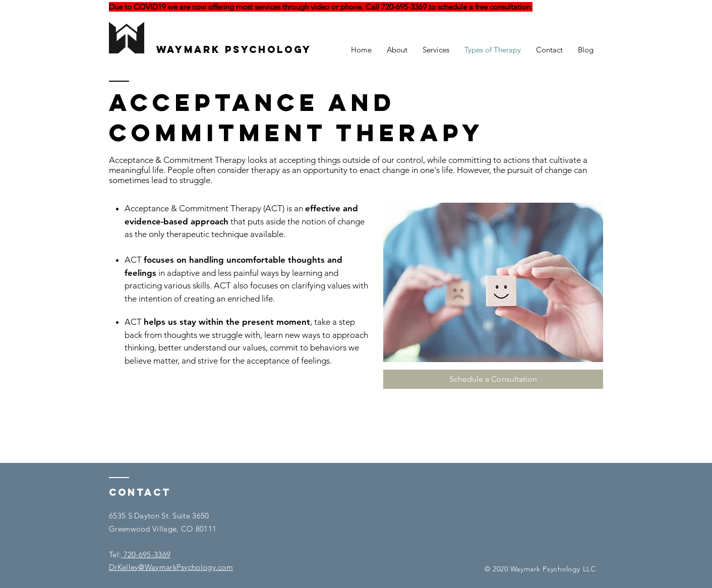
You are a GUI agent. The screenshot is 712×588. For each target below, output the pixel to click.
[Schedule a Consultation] (493, 379)
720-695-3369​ (146, 554)
